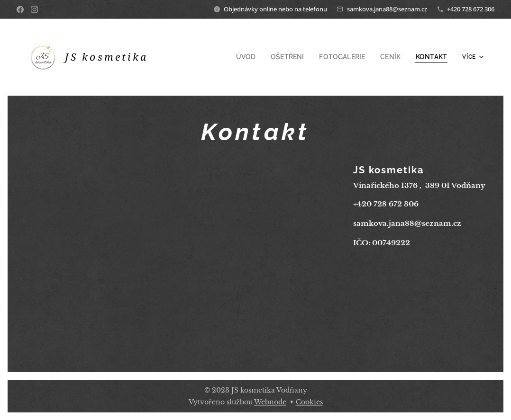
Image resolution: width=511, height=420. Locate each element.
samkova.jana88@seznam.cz (387, 9)
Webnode (270, 402)
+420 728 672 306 (471, 9)
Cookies (309, 402)
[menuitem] (226, 57)
